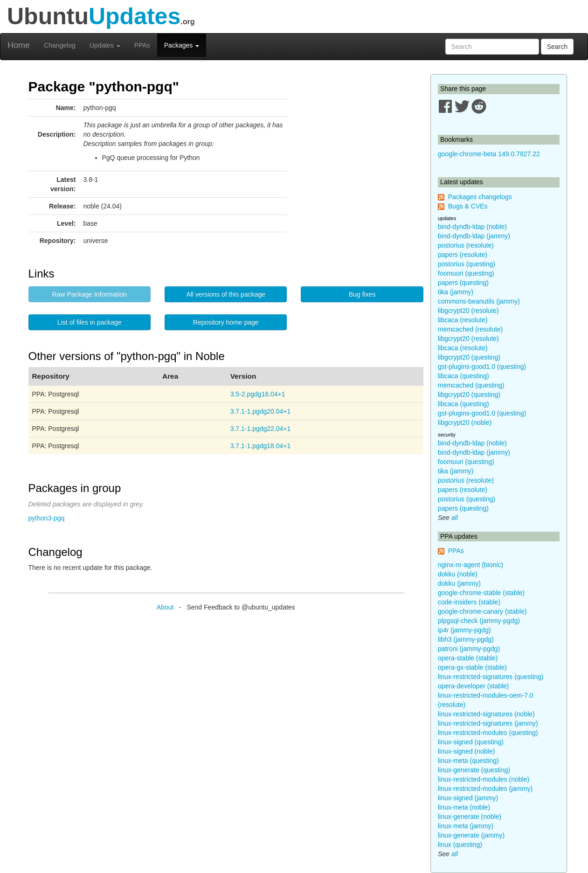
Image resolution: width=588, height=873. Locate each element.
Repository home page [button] (226, 322)
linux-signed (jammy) (468, 798)
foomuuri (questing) (466, 273)
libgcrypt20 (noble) (465, 423)
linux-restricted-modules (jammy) (485, 789)
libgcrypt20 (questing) (469, 357)
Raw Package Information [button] (90, 294)
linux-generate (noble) (470, 817)
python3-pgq (47, 518)
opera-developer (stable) (474, 686)
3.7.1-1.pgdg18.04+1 (261, 446)
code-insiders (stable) (469, 602)
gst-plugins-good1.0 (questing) (482, 367)
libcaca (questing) (463, 376)
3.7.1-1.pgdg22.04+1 (261, 429)
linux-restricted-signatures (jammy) (488, 723)
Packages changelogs (480, 197)
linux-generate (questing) (474, 770)
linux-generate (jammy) (471, 835)
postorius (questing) (467, 264)
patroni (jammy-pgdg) (469, 649)
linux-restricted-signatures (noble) (486, 714)
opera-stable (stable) (468, 658)
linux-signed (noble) (466, 751)
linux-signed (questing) (471, 742)
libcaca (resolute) (463, 320)
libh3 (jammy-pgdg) (466, 639)
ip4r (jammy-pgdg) (464, 630)
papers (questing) (463, 283)
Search (557, 47)
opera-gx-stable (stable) (472, 667)
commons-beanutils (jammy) (479, 301)
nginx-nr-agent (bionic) (470, 565)
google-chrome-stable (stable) (481, 593)
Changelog (60, 45)
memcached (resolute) (470, 329)
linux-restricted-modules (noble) (484, 779)
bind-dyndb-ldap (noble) (472, 227)
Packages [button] (182, 45)
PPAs (142, 45)
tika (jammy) (456, 292)
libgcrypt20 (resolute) (468, 311)
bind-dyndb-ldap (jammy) (474, 236)
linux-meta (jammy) (466, 826)
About (165, 607)
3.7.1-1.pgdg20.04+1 (261, 411)
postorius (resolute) (466, 245)
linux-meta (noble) (464, 807)
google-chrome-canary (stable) (482, 611)
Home (19, 45)
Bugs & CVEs (468, 206)
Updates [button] (105, 45)
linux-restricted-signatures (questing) (491, 677)
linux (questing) (460, 845)
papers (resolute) (463, 255)
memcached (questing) (471, 385)
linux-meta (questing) (468, 761)
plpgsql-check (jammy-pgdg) (479, 621)
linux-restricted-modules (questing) (488, 733)
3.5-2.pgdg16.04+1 (258, 394)
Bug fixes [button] (362, 294)
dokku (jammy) (459, 583)
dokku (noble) (458, 574)
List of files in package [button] (90, 322)
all (455, 518)
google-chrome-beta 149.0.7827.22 (489, 154)
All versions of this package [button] (226, 294)
